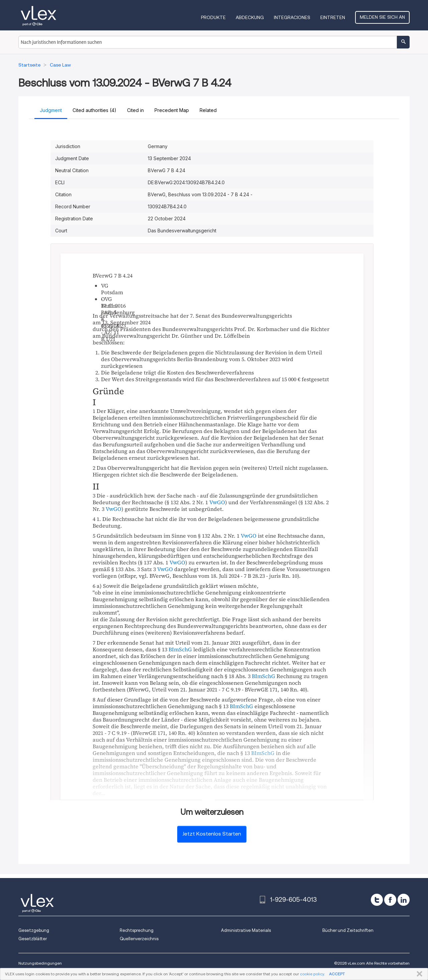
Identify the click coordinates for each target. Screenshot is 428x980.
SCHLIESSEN (418, 974)
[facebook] (390, 900)
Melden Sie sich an (382, 17)
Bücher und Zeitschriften (348, 930)
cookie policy (312, 974)
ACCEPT (337, 974)
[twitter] (377, 900)
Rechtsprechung (137, 930)
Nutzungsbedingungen (40, 963)
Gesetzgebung (34, 930)
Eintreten (333, 17)
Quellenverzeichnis (139, 939)
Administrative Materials (246, 930)
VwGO (217, 502)
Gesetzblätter (33, 939)
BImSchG (180, 649)
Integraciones (292, 17)
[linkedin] (404, 900)
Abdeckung (250, 17)
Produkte (213, 17)
